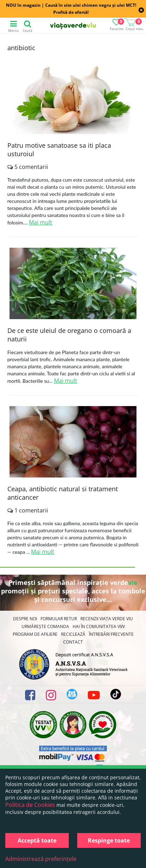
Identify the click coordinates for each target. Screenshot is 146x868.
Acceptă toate (37, 840)
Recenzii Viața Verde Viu (107, 619)
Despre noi (25, 619)
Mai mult (41, 222)
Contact (73, 642)
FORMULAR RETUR (59, 619)
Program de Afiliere (35, 634)
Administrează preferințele (41, 859)
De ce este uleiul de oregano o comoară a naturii (69, 335)
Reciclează (73, 634)
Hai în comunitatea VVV (99, 626)
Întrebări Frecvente (111, 634)
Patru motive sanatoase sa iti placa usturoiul (59, 149)
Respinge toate (109, 840)
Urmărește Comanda (45, 626)
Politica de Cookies (30, 805)
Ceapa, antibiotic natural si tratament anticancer (63, 493)
